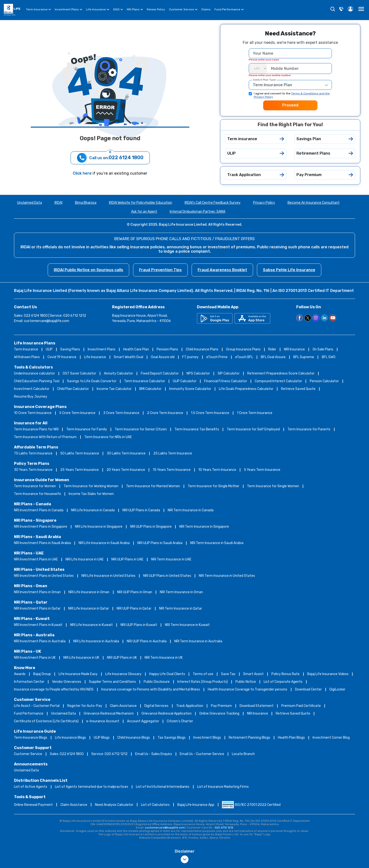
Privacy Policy (264, 203)
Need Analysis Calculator (114, 805)
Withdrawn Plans (27, 357)
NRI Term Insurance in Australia (198, 641)
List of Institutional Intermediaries (163, 787)
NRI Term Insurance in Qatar (181, 608)
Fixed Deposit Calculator (160, 373)
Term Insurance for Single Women (273, 486)
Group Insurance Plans (243, 349)
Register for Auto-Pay (85, 706)
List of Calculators (155, 805)
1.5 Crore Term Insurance (210, 413)
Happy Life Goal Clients (167, 674)
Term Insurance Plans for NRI (36, 429)
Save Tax (228, 674)
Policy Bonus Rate (285, 674)
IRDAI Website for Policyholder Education (141, 203)
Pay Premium (221, 706)
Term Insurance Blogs (31, 738)
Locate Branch (243, 754)
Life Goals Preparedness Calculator (246, 389)
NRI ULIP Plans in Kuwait (139, 625)
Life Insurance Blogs (70, 738)
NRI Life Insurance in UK (81, 658)
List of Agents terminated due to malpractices (92, 787)
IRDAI (58, 203)
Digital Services (156, 706)
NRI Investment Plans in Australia (40, 641)
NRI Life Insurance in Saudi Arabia (104, 543)
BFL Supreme (304, 357)
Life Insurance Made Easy (78, 674)
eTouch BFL (244, 357)
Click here (83, 173)
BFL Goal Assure (273, 357)
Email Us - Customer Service (202, 754)
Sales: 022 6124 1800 (67, 754)
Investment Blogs (207, 738)
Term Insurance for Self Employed (253, 429)
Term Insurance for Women (35, 486)
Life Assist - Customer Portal (37, 706)
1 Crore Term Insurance (255, 413)
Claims (206, 9)
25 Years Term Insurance (80, 470)
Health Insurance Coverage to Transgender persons (248, 689)
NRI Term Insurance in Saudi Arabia (217, 543)
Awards (20, 674)
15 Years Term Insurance (172, 470)
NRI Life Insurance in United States (108, 576)
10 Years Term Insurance (217, 470)
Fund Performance (229, 10)
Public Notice (246, 682)
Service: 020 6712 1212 (109, 754)
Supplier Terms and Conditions (112, 682)
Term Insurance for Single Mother (214, 486)
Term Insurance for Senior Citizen (141, 429)
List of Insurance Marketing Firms (223, 787)
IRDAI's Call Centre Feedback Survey (213, 203)
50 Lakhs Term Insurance (80, 453)
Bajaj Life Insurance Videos (328, 674)
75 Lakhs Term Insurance (33, 453)
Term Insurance (38, 10)
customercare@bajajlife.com (47, 321)
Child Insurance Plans (202, 349)
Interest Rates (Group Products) (203, 682)
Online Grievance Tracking (219, 713)
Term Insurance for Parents (309, 429)
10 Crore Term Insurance (33, 413)
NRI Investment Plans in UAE (36, 559)
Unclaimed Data (30, 203)
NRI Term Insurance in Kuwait (187, 625)
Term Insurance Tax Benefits (197, 429)
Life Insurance (98, 10)
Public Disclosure (157, 682)
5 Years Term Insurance (262, 470)
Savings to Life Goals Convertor (92, 381)
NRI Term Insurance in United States (227, 576)
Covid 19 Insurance (62, 357)
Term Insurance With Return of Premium (45, 437)
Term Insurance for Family (87, 429)
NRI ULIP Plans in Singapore (151, 527)
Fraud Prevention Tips (160, 270)
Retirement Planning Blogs (249, 738)
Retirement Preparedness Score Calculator (281, 373)
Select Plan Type (264, 80)
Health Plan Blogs (291, 738)
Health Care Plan (136, 349)
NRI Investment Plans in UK (35, 658)
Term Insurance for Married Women (153, 486)
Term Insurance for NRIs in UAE (108, 437)
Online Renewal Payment (33, 805)
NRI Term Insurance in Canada (191, 510)
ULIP (49, 349)
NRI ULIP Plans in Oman (135, 592)
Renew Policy (156, 9)
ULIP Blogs (102, 738)
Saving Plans (70, 349)
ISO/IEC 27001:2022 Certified (251, 805)
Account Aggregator (143, 721)
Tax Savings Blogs (172, 738)
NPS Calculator (198, 373)
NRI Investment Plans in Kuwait (38, 625)
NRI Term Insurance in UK (164, 658)
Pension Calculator (324, 381)
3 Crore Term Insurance (121, 413)
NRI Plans (135, 10)
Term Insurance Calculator (145, 381)
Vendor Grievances (67, 682)
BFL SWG (329, 357)
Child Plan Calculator (73, 389)
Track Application (190, 706)
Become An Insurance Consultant (314, 203)
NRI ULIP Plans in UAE (127, 559)
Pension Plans (167, 349)
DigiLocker (337, 689)
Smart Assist (253, 674)
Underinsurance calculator (34, 373)
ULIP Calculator (185, 381)
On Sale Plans (323, 349)
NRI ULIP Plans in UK (122, 658)
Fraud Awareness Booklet (222, 270)
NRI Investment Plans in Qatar (37, 608)
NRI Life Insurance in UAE (85, 559)
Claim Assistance (123, 706)
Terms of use (203, 674)
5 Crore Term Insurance (77, 413)
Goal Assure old (163, 357)
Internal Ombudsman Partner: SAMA (198, 212)
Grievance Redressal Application (167, 713)
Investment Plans (68, 10)
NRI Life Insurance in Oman (89, 592)
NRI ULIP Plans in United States (167, 576)
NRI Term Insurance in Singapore (204, 527)
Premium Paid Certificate (301, 706)
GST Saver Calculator (79, 373)
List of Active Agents (31, 787)
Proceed (290, 105)
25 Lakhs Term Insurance (173, 453)
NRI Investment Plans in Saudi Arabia (42, 543)
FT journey (190, 357)
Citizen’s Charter (180, 721)
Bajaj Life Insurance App (196, 805)
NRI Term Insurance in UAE (171, 559)
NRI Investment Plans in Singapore (41, 527)
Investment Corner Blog (331, 738)
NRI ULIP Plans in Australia (147, 641)
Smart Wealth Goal (128, 357)
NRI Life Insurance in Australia (96, 641)
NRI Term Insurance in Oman (181, 592)
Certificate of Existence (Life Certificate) (46, 721)
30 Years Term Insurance (33, 470)
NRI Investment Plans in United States (44, 576)
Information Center (29, 682)
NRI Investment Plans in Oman (37, 592)
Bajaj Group (42, 674)
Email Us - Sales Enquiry (154, 754)
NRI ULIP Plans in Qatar (134, 608)
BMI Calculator (150, 389)
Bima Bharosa (86, 203)
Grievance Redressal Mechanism (109, 713)
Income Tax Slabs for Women (91, 494)
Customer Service (183, 10)
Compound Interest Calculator (278, 381)
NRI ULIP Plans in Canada (141, 510)
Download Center (308, 689)
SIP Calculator (229, 373)
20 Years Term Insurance (126, 470)
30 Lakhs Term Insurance (126, 453)
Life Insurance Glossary (123, 674)
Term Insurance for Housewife (37, 494)
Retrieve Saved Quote (298, 389)
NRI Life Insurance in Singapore (99, 527)
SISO (118, 10)
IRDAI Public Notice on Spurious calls (88, 270)
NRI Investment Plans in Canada (39, 510)
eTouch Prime (217, 357)
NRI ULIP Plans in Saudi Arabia (160, 543)
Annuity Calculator (118, 373)
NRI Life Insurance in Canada (93, 510)
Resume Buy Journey (31, 397)
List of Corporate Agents (283, 682)
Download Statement (257, 706)
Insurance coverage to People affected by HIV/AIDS (54, 689)
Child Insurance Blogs (134, 738)
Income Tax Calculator (114, 389)
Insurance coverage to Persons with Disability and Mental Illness (151, 689)
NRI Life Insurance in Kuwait (91, 625)
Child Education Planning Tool (37, 381)
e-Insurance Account (103, 721)
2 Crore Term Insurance (165, 413)
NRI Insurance (294, 349)
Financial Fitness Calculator (226, 381)
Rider (272, 349)
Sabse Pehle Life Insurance (289, 270)
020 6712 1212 (224, 828)
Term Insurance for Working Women (91, 486)
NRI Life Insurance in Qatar (89, 608)
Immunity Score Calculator (190, 389)
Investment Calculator (32, 389)
